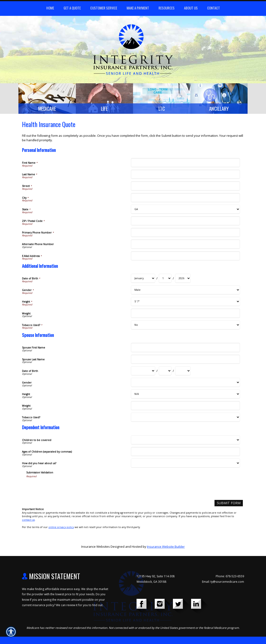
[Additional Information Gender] (185, 291)
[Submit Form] (230, 504)
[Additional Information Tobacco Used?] (185, 326)
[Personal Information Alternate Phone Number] (185, 245)
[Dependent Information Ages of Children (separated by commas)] (185, 453)
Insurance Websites (96, 548)
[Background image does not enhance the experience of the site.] (47, 99)
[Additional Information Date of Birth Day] (165, 280)
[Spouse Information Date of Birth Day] (165, 372)
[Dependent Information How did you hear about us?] (185, 465)
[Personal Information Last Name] (185, 176)
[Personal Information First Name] (185, 164)
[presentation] (62, 489)
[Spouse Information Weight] (185, 407)
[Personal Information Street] (185, 187)
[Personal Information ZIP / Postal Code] (185, 222)
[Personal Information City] (185, 199)
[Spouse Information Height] (185, 395)
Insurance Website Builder (166, 548)
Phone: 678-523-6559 (230, 577)
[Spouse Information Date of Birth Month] (143, 372)
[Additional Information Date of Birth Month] (143, 280)
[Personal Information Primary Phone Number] (185, 234)
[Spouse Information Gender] (185, 384)
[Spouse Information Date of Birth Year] (183, 372)
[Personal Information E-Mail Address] (185, 257)
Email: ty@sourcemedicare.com (223, 583)
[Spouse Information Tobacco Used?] (185, 419)
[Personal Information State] (185, 211)
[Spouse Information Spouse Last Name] (185, 361)
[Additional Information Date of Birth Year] (183, 280)
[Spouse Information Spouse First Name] (185, 349)
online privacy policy (61, 528)
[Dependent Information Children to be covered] (185, 441)
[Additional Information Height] (185, 303)
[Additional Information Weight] (185, 315)
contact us (28, 521)
